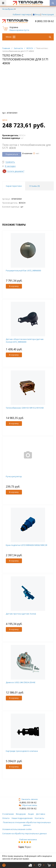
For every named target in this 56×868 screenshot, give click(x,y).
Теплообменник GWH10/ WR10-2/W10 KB (25, 408)
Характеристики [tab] (14, 186)
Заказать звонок (28, 799)
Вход (37, 14)
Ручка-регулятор (14, 476)
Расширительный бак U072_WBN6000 (23, 271)
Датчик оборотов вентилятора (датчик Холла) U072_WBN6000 (25, 341)
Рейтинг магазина (28, 839)
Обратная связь (28, 805)
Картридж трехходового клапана (22, 751)
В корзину (14, 286)
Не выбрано (9, 9)
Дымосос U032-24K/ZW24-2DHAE (21, 682)
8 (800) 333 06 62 (44, 21)
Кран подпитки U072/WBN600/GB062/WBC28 (26, 545)
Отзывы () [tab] (34, 186)
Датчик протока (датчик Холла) (21, 614)
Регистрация (48, 14)
